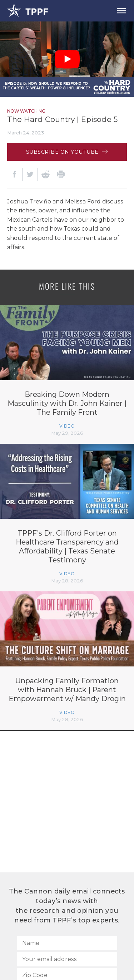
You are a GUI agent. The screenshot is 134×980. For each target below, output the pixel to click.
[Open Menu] (121, 11)
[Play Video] (67, 59)
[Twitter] (30, 174)
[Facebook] (15, 174)
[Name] (67, 943)
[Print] (61, 174)
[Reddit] (45, 174)
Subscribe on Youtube (67, 152)
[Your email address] (67, 959)
